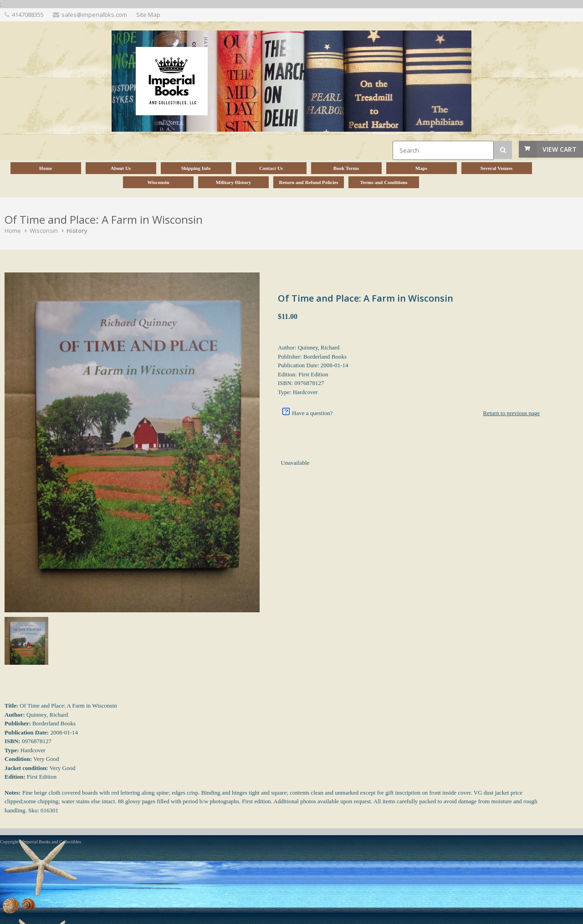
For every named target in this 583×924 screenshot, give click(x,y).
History (77, 231)
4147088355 (28, 15)
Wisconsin (44, 231)
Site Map (148, 15)
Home (13, 231)
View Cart (560, 149)
